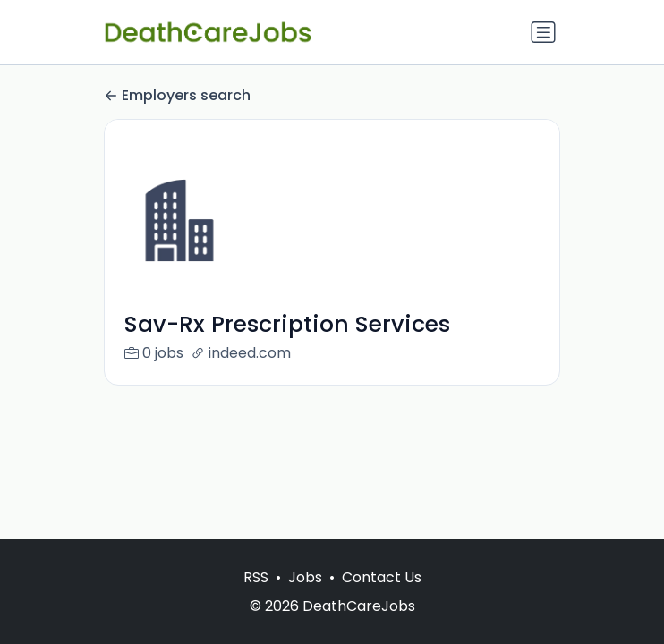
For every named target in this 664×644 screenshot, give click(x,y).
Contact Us (382, 577)
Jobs (305, 577)
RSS (256, 577)
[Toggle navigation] (543, 32)
